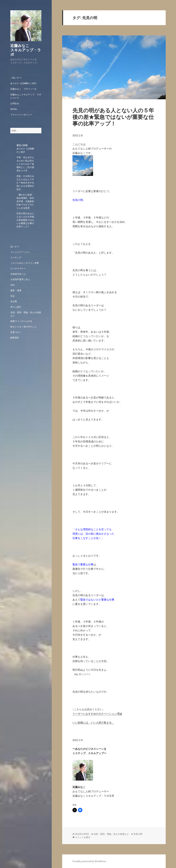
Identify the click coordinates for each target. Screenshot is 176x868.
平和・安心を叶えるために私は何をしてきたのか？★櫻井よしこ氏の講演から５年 (25, 164)
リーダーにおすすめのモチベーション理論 (97, 714)
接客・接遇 (16, 290)
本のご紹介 (16, 307)
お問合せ (15, 103)
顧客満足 (15, 338)
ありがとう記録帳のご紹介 (24, 83)
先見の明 (138, 834)
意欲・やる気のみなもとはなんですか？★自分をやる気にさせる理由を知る (25, 183)
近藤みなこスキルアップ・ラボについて (26, 96)
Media (14, 109)
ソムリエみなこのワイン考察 (25, 263)
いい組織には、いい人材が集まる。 (93, 723)
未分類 (14, 301)
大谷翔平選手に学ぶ (20, 279)
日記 (13, 296)
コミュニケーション (20, 252)
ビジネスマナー (18, 268)
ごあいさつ (16, 78)
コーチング (16, 257)
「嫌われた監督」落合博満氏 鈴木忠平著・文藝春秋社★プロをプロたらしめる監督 (25, 201)
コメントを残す (83, 837)
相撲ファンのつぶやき (21, 321)
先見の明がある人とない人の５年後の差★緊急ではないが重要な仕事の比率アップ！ (25, 220)
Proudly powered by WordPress (89, 861)
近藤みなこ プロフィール (24, 89)
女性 (13, 285)
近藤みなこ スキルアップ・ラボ (27, 50)
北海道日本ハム (18, 274)
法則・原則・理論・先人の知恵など (111, 834)
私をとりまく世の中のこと (24, 327)
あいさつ (15, 246)
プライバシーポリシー (21, 115)
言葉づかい (16, 332)
